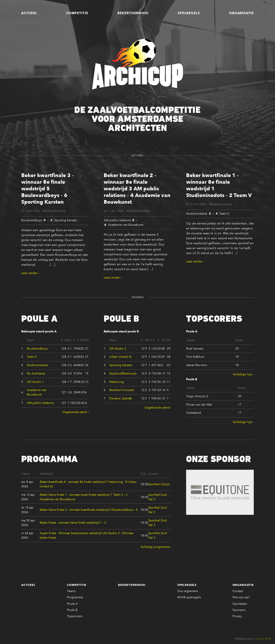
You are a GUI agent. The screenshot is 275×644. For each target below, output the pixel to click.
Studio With (263, 639)
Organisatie (242, 13)
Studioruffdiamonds (123, 374)
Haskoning (117, 382)
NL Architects (36, 374)
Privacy (237, 616)
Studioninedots (37, 365)
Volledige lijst (242, 374)
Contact (238, 591)
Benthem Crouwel (122, 390)
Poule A (72, 604)
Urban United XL (121, 357)
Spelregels (189, 13)
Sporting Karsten (121, 365)
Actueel (29, 13)
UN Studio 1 (35, 382)
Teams (71, 591)
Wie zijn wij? (241, 597)
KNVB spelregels (189, 597)
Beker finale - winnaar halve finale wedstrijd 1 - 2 (73, 523)
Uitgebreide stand (74, 412)
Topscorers (75, 616)
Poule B (72, 610)
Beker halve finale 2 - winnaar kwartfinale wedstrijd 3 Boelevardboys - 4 (89, 510)
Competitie (77, 13)
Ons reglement (188, 591)
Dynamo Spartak (121, 399)
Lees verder (29, 273)
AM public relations (40, 403)
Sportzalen (240, 604)
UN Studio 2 (118, 349)
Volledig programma (155, 547)
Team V (32, 357)
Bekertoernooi (133, 13)
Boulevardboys (37, 349)
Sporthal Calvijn (159, 484)
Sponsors (239, 610)
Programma (75, 597)
